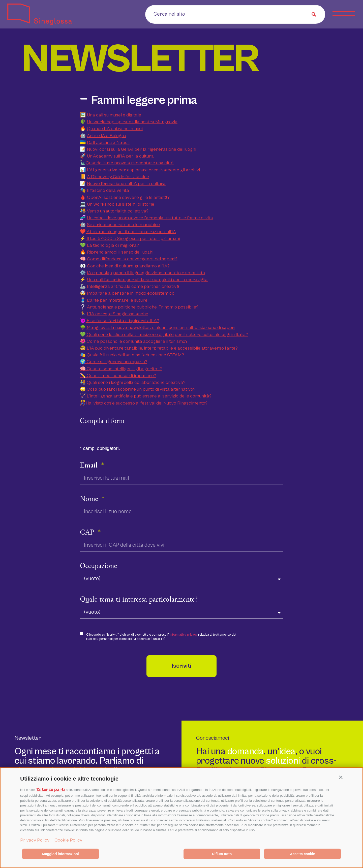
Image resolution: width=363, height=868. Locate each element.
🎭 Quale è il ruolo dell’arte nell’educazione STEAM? (132, 355)
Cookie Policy (68, 840)
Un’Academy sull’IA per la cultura (120, 156)
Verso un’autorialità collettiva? (118, 211)
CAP (88, 533)
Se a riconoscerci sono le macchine (123, 225)
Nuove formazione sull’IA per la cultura (126, 184)
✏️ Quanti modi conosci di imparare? (118, 376)
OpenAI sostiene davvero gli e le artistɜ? (128, 197)
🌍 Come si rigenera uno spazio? (114, 362)
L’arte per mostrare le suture (117, 300)
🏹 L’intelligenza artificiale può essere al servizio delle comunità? (146, 396)
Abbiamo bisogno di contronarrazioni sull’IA (131, 232)
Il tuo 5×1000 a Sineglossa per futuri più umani (133, 239)
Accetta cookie (303, 854)
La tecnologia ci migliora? (113, 245)
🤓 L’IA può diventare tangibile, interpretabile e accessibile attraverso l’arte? (159, 348)
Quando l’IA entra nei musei (115, 129)
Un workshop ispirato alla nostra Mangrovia (132, 122)
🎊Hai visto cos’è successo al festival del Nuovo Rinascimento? (144, 403)
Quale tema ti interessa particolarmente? (139, 600)
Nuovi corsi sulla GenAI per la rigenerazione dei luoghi (142, 149)
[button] (341, 778)
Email (90, 466)
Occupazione (98, 566)
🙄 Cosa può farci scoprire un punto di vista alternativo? (138, 389)
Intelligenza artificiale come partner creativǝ (133, 286)
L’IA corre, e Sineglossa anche (118, 314)
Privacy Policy (35, 840)
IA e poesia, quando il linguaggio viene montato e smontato (146, 273)
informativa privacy (184, 635)
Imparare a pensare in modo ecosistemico (131, 293)
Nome (90, 499)
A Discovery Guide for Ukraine (118, 177)
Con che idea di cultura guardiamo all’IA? (128, 266)
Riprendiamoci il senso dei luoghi (120, 252)
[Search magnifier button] (314, 14)
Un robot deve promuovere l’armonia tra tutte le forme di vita (150, 218)
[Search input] (185, 14)
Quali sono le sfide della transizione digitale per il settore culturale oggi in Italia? (167, 335)
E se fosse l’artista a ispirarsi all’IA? (122, 321)
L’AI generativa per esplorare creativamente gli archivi (143, 170)
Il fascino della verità (108, 190)
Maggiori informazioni (60, 854)
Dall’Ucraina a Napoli (108, 143)
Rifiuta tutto (222, 854)
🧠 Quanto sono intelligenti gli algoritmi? (121, 369)
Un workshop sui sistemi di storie (121, 204)
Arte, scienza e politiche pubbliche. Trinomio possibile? (143, 307)
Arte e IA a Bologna (107, 136)
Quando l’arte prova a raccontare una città (130, 163)
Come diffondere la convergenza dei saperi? (132, 259)
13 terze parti (51, 789)
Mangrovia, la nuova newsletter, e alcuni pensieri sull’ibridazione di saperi (160, 328)
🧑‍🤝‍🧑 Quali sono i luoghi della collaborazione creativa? (133, 382)
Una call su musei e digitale (114, 115)
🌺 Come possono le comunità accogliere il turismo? (134, 341)
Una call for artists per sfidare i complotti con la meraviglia (147, 280)
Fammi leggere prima (144, 100)
